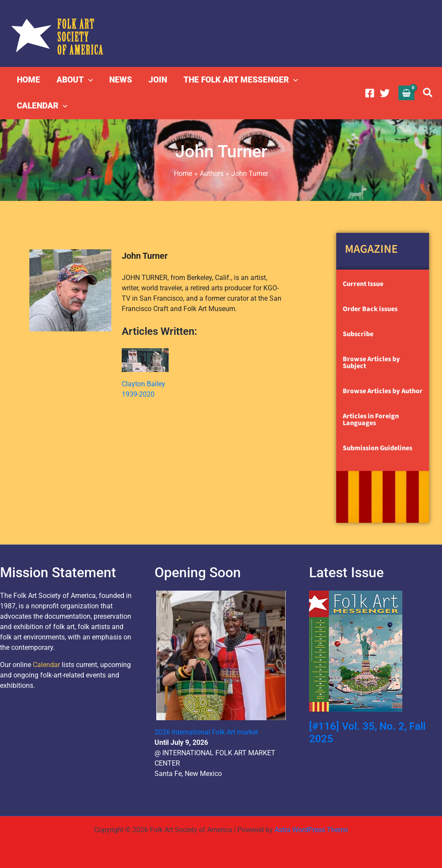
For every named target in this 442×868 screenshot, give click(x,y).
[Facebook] (370, 93)
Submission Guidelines (377, 448)
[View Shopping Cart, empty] (407, 93)
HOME (28, 80)
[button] (88, 80)
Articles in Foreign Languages (371, 420)
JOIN (158, 80)
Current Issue (363, 284)
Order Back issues (370, 309)
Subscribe (358, 334)
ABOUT (75, 80)
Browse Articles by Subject (371, 362)
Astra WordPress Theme (311, 830)
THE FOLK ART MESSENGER (241, 80)
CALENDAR (42, 106)
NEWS (121, 80)
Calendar (46, 665)
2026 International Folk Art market (206, 732)
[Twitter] (385, 93)
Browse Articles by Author (383, 391)
